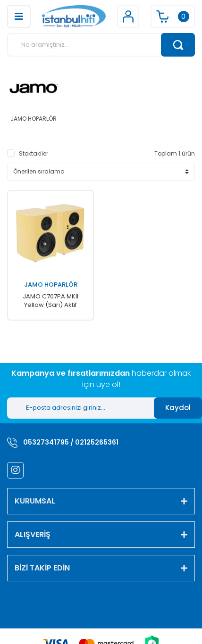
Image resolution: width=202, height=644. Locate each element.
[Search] (101, 45)
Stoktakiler (34, 153)
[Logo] (74, 17)
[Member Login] (128, 17)
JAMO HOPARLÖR (51, 285)
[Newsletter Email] (80, 408)
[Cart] (173, 17)
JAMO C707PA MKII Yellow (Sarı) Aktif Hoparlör (50, 301)
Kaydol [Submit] (178, 408)
